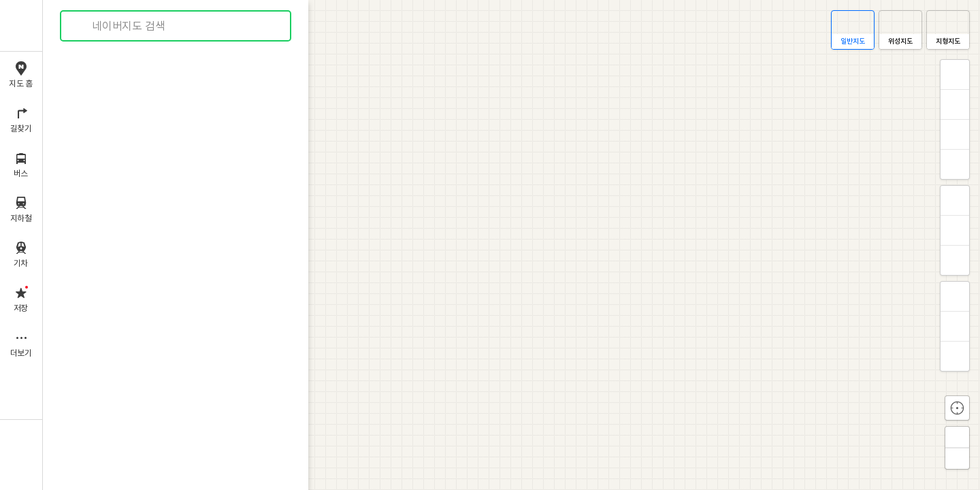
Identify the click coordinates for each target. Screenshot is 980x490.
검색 (80, 26)
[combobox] (176, 26)
